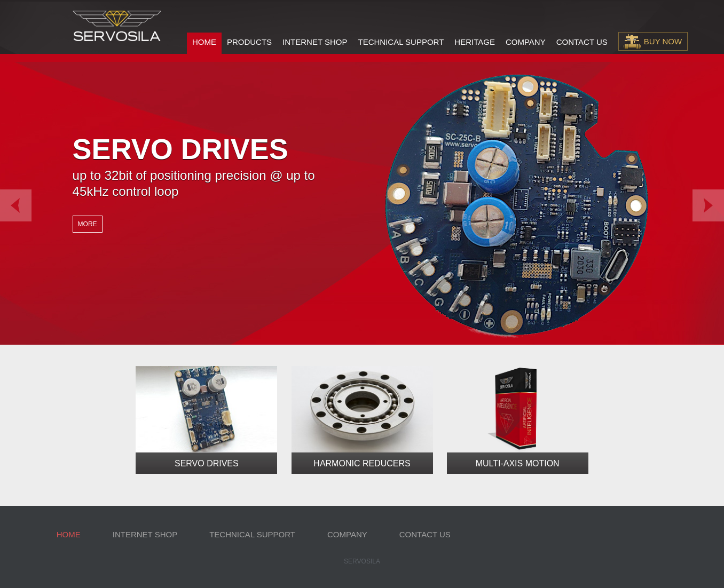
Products (249, 42)
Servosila (362, 561)
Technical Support (401, 42)
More (88, 224)
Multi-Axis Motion (518, 463)
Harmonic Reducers (362, 463)
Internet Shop (315, 42)
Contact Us (582, 42)
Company (526, 42)
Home (204, 42)
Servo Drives (207, 463)
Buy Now (663, 41)
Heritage (475, 42)
